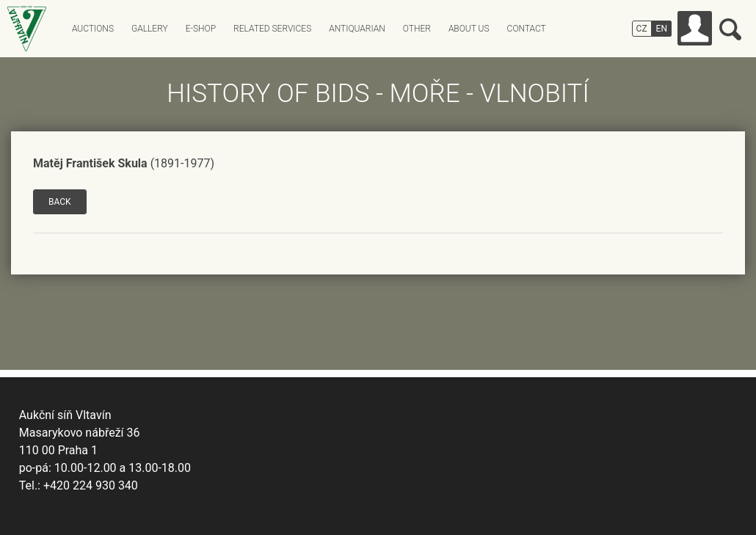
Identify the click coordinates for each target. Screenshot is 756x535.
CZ (642, 29)
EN (662, 29)
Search (730, 29)
